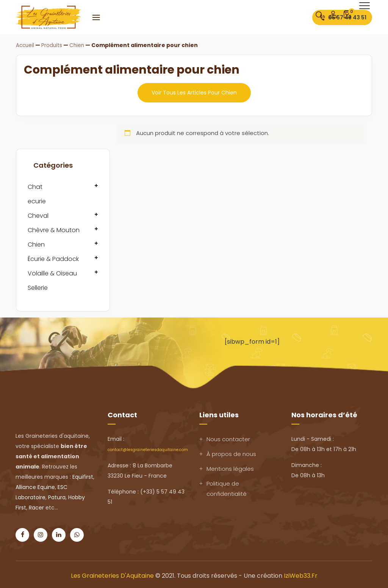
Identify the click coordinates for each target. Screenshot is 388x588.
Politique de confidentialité (227, 488)
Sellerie (38, 287)
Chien (36, 244)
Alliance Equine (35, 487)
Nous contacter (228, 439)
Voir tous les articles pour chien (194, 92)
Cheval (38, 215)
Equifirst (83, 476)
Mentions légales (230, 468)
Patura (57, 497)
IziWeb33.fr (301, 575)
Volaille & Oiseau (52, 273)
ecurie (37, 201)
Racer (36, 507)
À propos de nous (231, 454)
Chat (35, 186)
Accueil (26, 45)
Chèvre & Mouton (54, 230)
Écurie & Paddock (53, 259)
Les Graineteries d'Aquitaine (112, 575)
